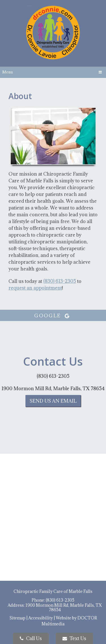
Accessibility (41, 618)
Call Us (31, 638)
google (53, 316)
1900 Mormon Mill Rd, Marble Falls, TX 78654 (53, 388)
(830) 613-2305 (60, 281)
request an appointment (35, 288)
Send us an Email (53, 401)
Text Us (74, 638)
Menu (7, 72)
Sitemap (17, 618)
